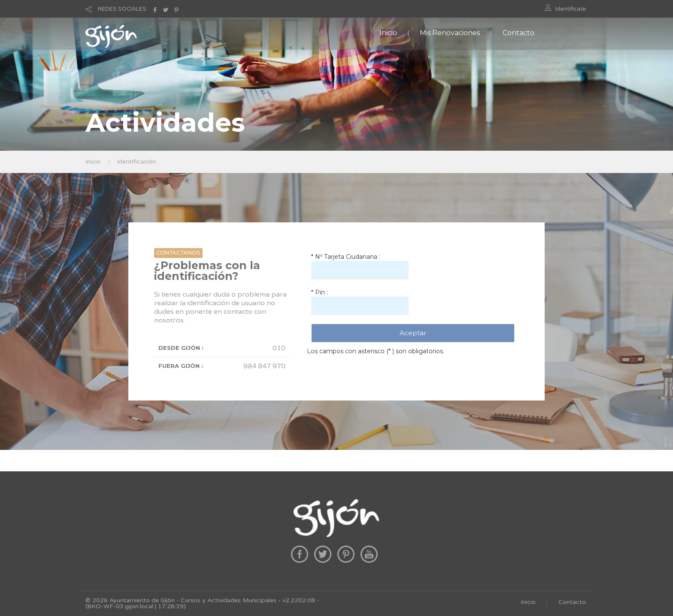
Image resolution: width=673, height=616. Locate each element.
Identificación (136, 162)
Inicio (388, 33)
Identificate (571, 9)
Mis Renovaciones (450, 33)
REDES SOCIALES (122, 9)
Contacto (518, 33)
